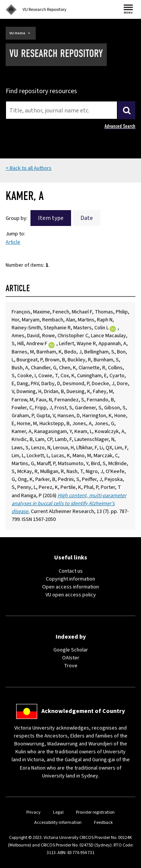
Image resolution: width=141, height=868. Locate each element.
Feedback (103, 823)
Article (13, 242)
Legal (58, 812)
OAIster (71, 658)
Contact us (71, 571)
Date (87, 218)
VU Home (17, 33)
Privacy (33, 812)
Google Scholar (71, 650)
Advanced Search (120, 126)
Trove (71, 666)
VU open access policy (71, 595)
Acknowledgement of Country (83, 711)
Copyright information (70, 579)
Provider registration (95, 812)
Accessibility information (58, 823)
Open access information (70, 587)
